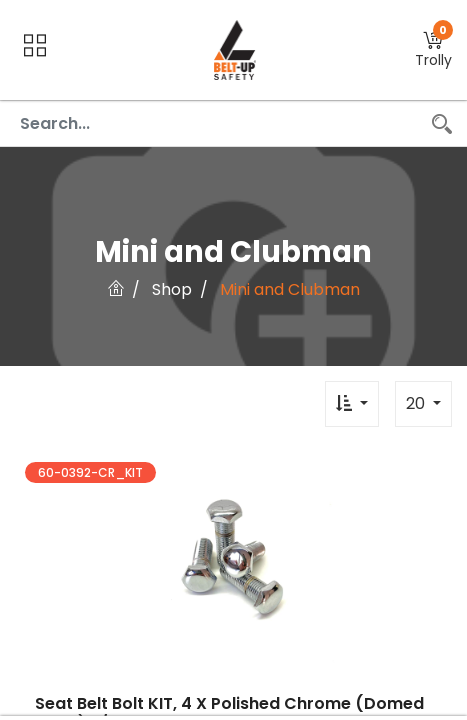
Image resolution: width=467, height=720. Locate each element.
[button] (433, 50)
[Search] (442, 123)
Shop (172, 289)
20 (417, 403)
